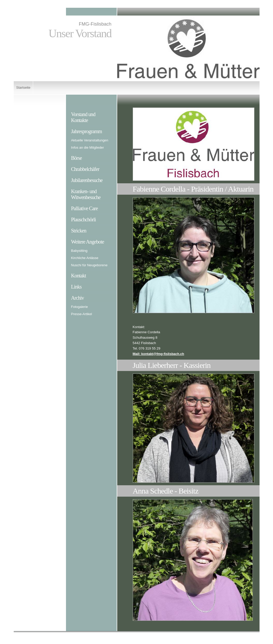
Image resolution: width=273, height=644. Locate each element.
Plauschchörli (84, 219)
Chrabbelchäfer (85, 169)
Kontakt (79, 276)
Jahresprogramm (87, 131)
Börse (77, 158)
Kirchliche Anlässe (85, 258)
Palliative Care (84, 208)
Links (76, 287)
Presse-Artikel (82, 314)
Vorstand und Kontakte (83, 117)
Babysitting (79, 251)
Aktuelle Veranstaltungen (90, 140)
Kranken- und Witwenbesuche (86, 194)
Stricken (79, 231)
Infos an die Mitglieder (88, 147)
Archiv (78, 298)
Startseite (23, 88)
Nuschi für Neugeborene (89, 265)
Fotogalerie (80, 307)
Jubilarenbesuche (87, 180)
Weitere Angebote (88, 242)
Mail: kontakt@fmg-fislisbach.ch (158, 354)
